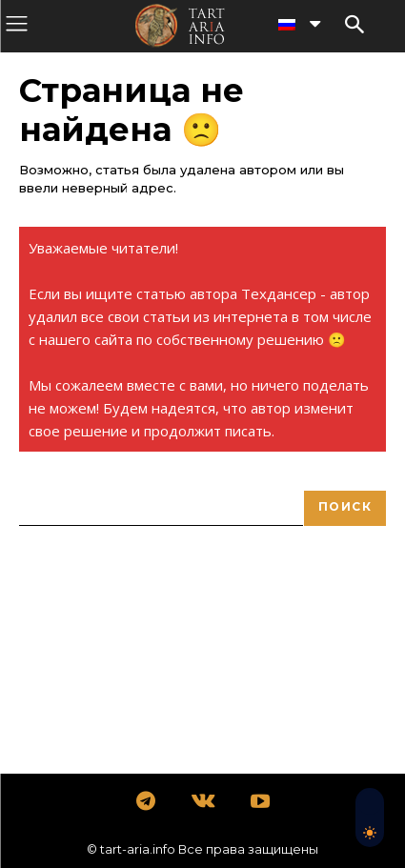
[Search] (345, 508)
